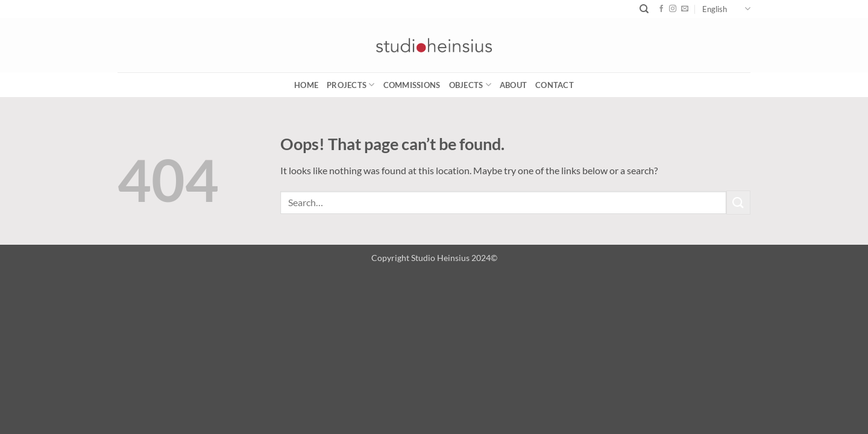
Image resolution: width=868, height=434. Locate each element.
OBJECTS (470, 85)
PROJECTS (351, 85)
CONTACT (555, 85)
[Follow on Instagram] (673, 9)
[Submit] (738, 202)
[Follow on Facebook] (661, 9)
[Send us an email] (685, 9)
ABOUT (513, 85)
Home (306, 85)
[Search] (644, 9)
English (726, 9)
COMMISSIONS (412, 85)
